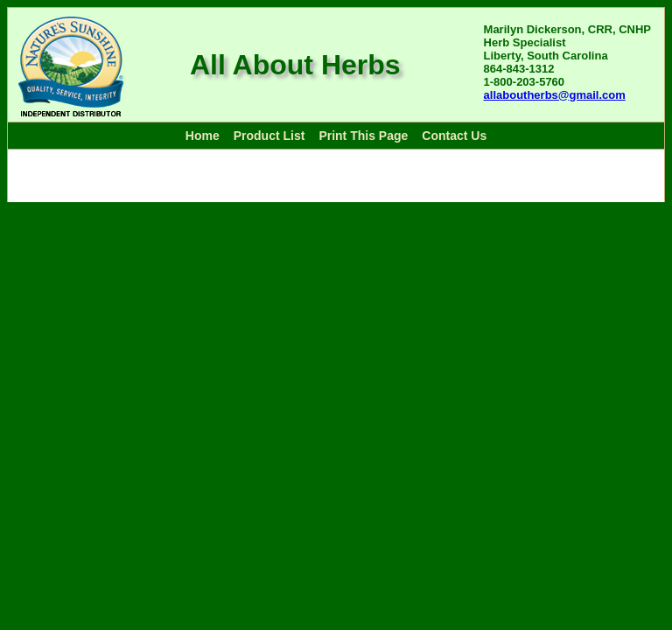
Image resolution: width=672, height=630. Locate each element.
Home (203, 136)
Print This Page (363, 136)
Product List (269, 136)
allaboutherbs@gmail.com (555, 95)
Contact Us (454, 136)
